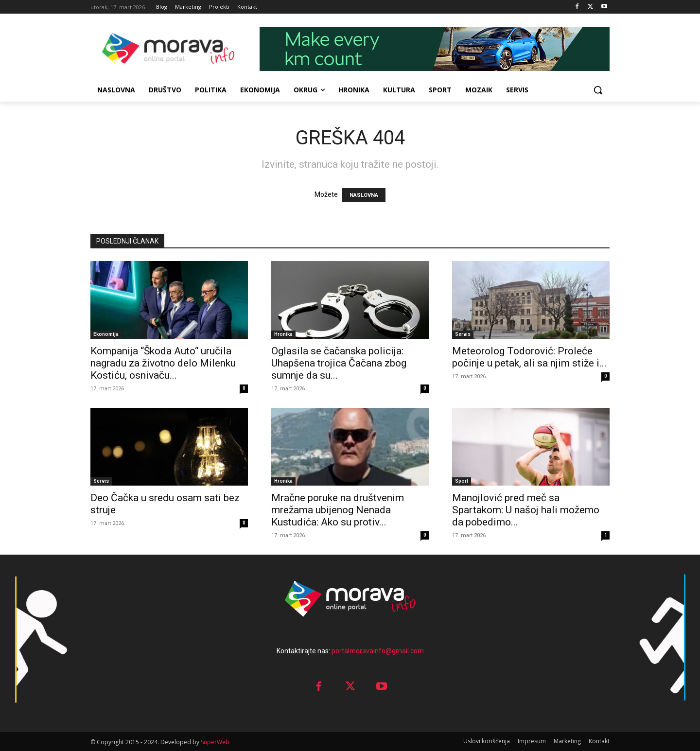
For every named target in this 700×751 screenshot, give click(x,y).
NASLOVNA (364, 195)
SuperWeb (215, 742)
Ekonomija (106, 334)
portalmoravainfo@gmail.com (378, 651)
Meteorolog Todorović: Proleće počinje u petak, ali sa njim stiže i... (529, 357)
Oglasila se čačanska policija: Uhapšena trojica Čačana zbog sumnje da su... (339, 363)
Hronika (283, 334)
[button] (598, 90)
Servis (463, 334)
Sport (462, 481)
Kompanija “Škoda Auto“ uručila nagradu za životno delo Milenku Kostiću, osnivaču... (163, 363)
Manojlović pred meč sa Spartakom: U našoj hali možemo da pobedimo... (526, 510)
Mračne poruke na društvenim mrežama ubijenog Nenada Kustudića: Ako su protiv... (338, 510)
